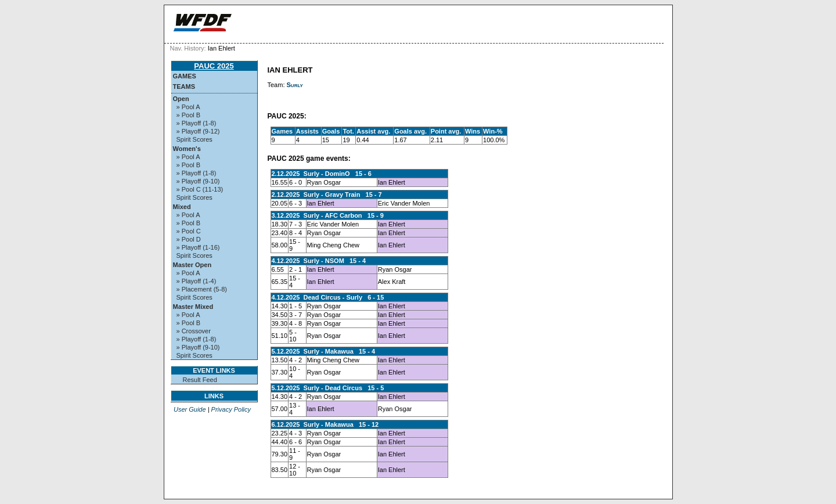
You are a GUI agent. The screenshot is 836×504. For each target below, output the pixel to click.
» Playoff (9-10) (198, 181)
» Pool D (189, 239)
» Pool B (189, 115)
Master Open (192, 265)
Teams (184, 87)
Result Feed (200, 380)
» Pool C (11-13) (200, 189)
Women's (187, 149)
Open (181, 99)
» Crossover (194, 331)
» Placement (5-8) (202, 289)
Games (185, 76)
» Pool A (188, 107)
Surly (295, 85)
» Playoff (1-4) (197, 281)
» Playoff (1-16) (198, 247)
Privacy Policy (231, 409)
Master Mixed (193, 307)
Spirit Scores (194, 139)
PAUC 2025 (214, 66)
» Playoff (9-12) (198, 131)
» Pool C (189, 231)
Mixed (182, 207)
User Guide (190, 409)
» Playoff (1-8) (197, 123)
